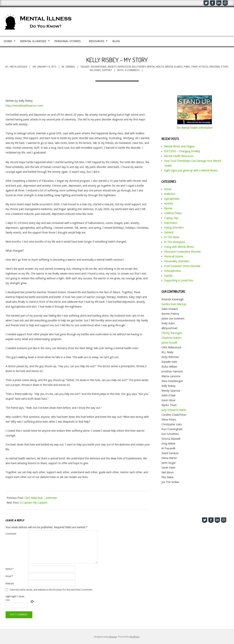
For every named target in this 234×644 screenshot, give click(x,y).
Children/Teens (173, 213)
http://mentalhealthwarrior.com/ (24, 106)
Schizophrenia (172, 271)
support (107, 70)
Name (10, 569)
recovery (95, 70)
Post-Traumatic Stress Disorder (182, 266)
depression (124, 67)
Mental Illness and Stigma (179, 146)
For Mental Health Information (195, 128)
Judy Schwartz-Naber (174, 410)
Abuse (168, 189)
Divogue (113, 637)
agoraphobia (99, 67)
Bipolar (168, 208)
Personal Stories (174, 256)
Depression (171, 223)
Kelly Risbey (139, 67)
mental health (155, 67)
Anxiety (169, 204)
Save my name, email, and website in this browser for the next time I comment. (51, 590)
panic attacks (200, 67)
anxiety (112, 67)
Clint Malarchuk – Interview (41, 498)
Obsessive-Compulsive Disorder (183, 252)
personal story (219, 67)
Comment (11, 534)
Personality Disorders (177, 261)
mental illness (174, 67)
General (70, 67)
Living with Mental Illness (179, 247)
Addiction (170, 194)
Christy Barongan (172, 333)
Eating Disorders (174, 228)
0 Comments (132, 70)
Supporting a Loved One (179, 280)
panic (187, 67)
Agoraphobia (172, 199)
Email (9, 576)
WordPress (134, 637)
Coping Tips (171, 218)
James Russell (169, 343)
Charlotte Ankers (171, 338)
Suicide (168, 276)
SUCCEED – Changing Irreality (182, 151)
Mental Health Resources (179, 156)
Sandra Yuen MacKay (174, 304)
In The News (172, 237)
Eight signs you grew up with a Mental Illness (191, 170)
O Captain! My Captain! (34, 503)
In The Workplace (175, 242)
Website (10, 584)
